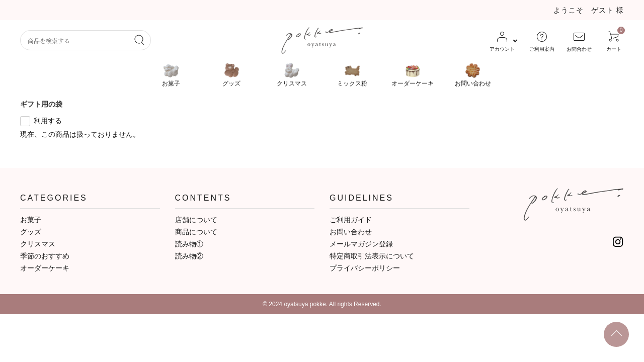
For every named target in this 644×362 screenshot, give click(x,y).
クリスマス (38, 244)
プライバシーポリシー (365, 268)
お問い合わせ (351, 232)
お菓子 (31, 220)
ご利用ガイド (351, 220)
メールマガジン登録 (361, 244)
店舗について (196, 220)
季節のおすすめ (45, 256)
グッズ (31, 232)
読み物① (189, 244)
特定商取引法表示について (372, 256)
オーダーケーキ (45, 268)
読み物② (189, 256)
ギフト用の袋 (41, 104)
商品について (196, 232)
